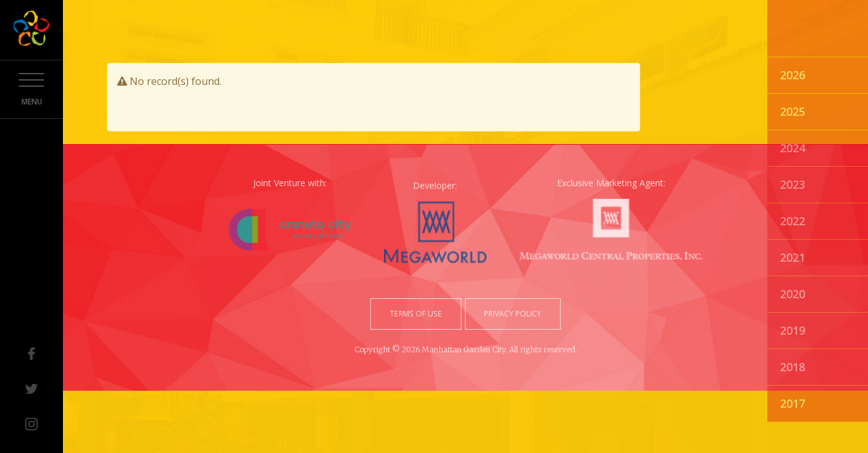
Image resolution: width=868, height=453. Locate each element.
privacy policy (509, 314)
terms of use (418, 314)
